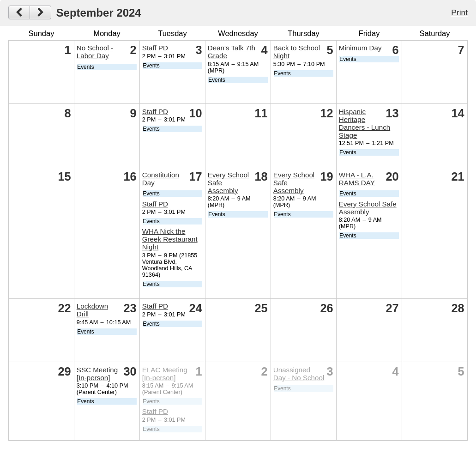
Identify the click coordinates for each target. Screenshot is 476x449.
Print (459, 12)
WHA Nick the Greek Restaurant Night (170, 239)
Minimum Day (360, 48)
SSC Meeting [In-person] (97, 374)
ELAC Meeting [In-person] (165, 374)
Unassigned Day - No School (299, 374)
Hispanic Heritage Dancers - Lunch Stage (365, 123)
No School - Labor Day (95, 52)
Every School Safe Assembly (368, 208)
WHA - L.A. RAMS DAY (357, 179)
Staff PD (155, 48)
